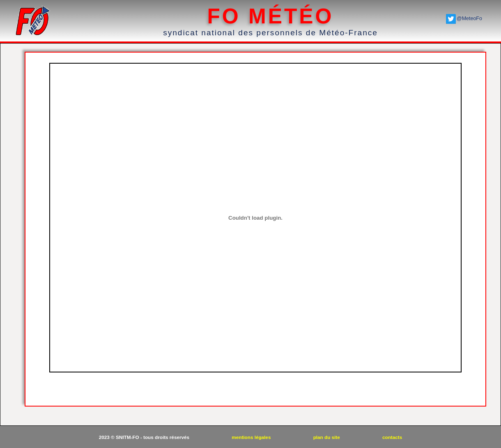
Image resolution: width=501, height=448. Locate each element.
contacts (392, 437)
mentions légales (252, 437)
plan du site (327, 437)
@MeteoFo (469, 18)
